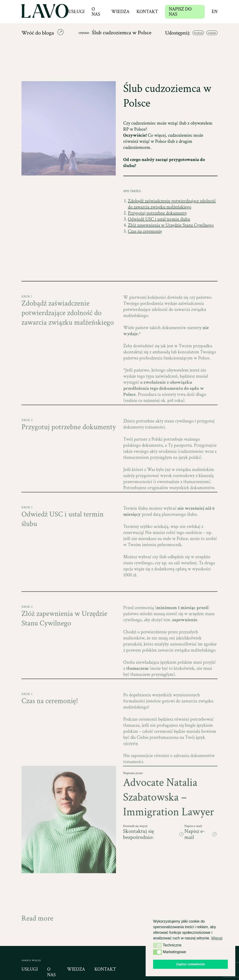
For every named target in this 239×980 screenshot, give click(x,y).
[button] (157, 945)
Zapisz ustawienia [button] (190, 964)
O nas (96, 12)
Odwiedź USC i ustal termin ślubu (159, 230)
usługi (30, 969)
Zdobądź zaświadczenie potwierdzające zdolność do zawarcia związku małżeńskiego (172, 214)
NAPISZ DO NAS (180, 12)
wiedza (76, 969)
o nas (51, 972)
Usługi (77, 12)
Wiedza (120, 12)
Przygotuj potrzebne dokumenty (157, 224)
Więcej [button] (217, 938)
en (215, 12)
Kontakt (147, 12)
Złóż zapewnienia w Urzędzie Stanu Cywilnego (171, 236)
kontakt (105, 969)
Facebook (198, 33)
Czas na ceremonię (145, 242)
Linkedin (212, 33)
